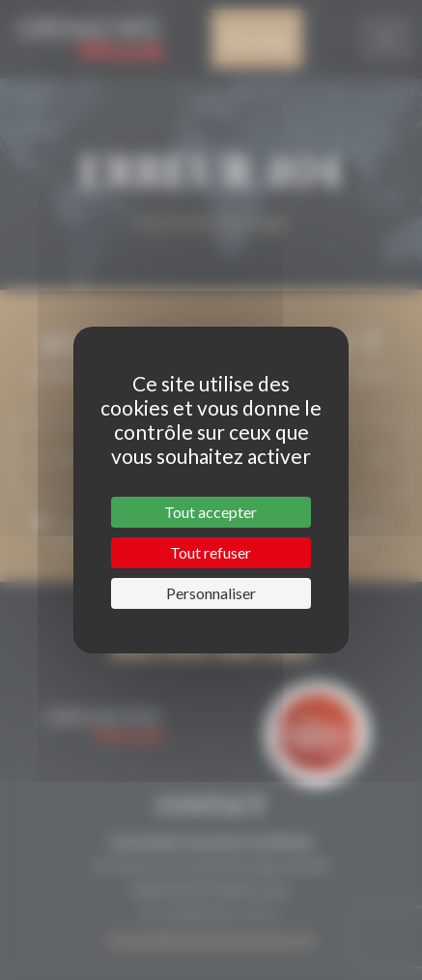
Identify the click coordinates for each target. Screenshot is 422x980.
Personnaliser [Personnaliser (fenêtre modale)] (211, 593)
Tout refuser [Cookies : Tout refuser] (211, 552)
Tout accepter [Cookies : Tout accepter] (211, 512)
